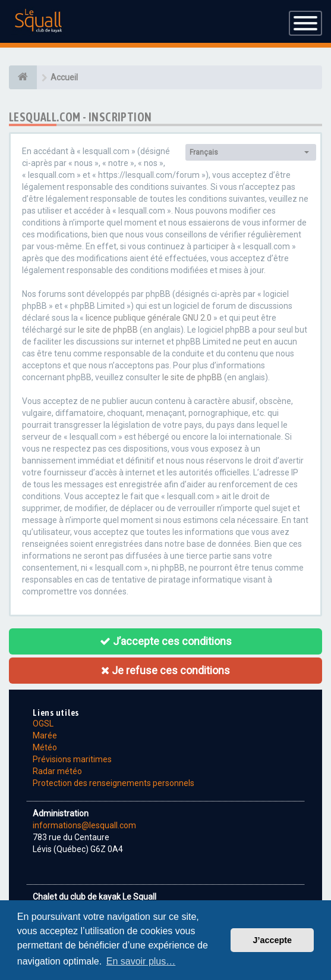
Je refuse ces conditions (165, 670)
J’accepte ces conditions (166, 641)
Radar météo (57, 771)
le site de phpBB (108, 330)
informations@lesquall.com (84, 825)
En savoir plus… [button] (141, 961)
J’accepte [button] (272, 940)
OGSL (43, 724)
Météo (45, 747)
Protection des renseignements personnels (114, 783)
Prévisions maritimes (72, 759)
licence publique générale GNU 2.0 (149, 318)
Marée (45, 735)
